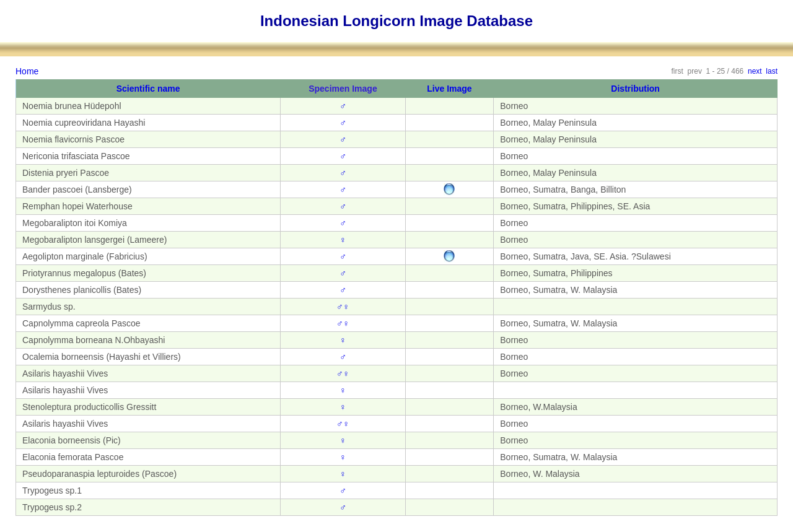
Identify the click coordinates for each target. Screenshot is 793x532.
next (755, 71)
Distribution (635, 89)
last (772, 71)
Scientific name (148, 89)
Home (27, 71)
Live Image (449, 89)
